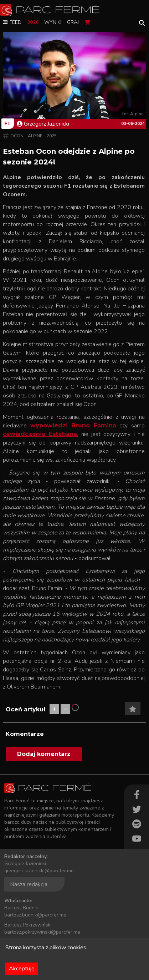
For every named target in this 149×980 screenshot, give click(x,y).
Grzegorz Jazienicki (43, 124)
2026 (33, 22)
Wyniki (53, 22)
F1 (7, 123)
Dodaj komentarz (44, 754)
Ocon (17, 136)
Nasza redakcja (29, 884)
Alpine (35, 136)
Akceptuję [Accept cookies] (22, 969)
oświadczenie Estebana (40, 434)
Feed (12, 22)
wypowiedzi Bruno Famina (73, 425)
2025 (52, 136)
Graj (73, 22)
